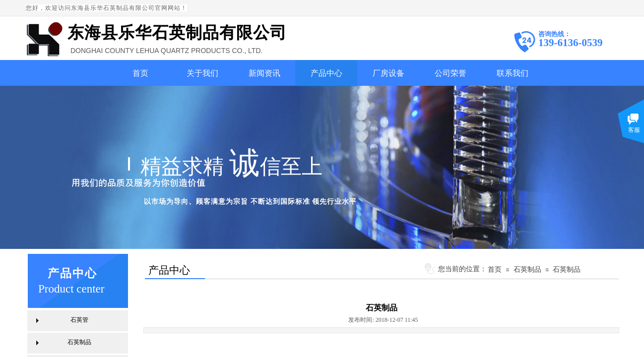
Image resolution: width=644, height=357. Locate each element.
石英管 (79, 320)
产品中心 (326, 73)
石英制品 (527, 269)
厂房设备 (388, 73)
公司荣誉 (451, 73)
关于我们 (202, 73)
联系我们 (513, 73)
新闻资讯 (264, 73)
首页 (140, 73)
